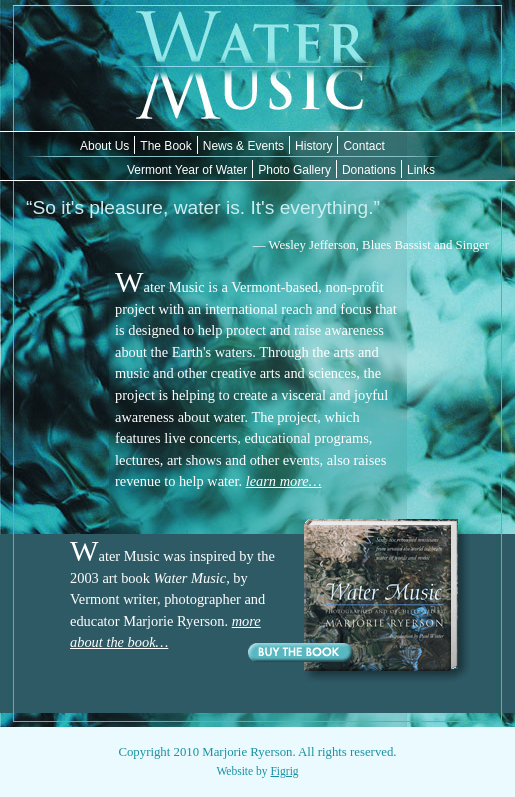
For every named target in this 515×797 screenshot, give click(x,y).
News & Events (243, 146)
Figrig (284, 771)
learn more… (284, 481)
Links (421, 170)
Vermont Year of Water (187, 170)
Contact (363, 146)
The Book (165, 146)
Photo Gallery (294, 170)
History (313, 146)
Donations (369, 170)
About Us (104, 146)
